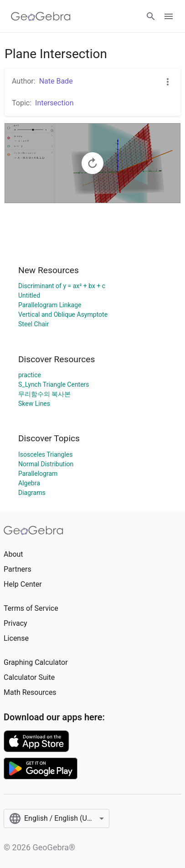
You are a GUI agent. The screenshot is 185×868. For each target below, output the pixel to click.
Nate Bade (56, 81)
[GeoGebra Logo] (41, 16)
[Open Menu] (169, 16)
